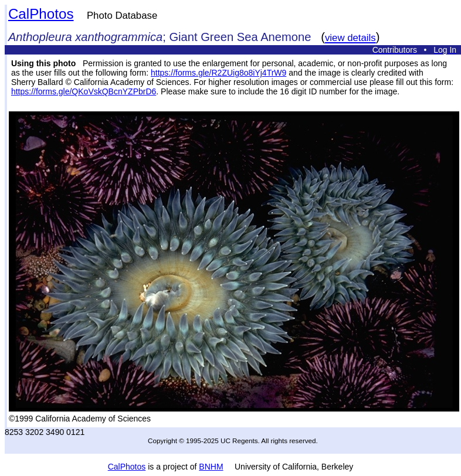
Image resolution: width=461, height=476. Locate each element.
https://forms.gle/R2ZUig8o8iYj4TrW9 (218, 73)
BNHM (211, 467)
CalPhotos (41, 14)
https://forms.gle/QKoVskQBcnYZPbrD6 (84, 91)
